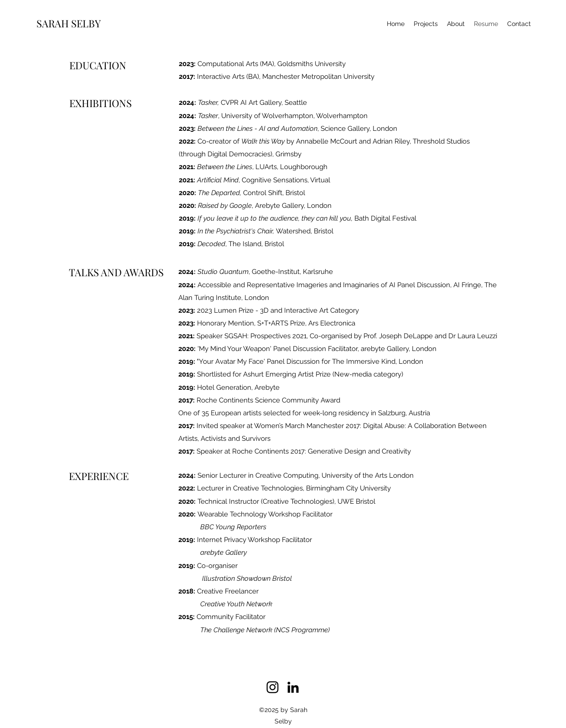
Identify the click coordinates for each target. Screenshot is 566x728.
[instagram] (273, 687)
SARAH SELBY (69, 23)
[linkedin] (293, 687)
